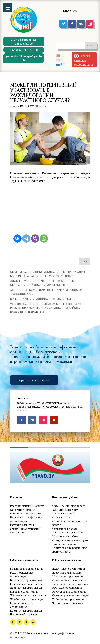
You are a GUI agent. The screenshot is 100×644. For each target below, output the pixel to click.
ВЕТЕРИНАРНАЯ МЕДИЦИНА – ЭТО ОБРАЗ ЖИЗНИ (43, 299)
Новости (41, 106)
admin (16, 106)
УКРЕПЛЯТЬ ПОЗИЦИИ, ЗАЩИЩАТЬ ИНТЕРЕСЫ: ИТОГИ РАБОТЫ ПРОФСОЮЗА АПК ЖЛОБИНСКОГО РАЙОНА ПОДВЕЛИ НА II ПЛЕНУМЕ (47, 308)
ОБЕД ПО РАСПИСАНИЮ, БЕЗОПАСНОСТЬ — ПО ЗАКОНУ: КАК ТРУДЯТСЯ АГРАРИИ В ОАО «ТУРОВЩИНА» (47, 274)
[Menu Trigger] (8, 7)
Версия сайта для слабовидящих (83, 60)
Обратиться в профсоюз (34, 380)
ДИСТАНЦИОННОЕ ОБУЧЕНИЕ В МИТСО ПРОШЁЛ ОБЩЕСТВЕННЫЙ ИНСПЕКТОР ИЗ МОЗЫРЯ (43, 283)
